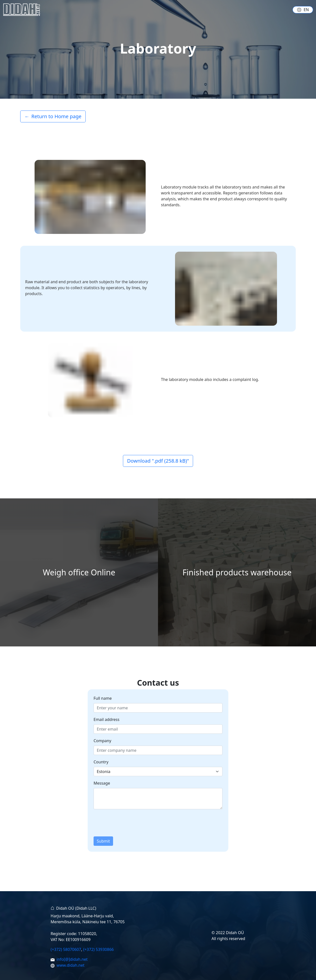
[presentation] (131, 823)
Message (102, 783)
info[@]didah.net (72, 959)
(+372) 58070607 (66, 949)
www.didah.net (70, 965)
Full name (103, 698)
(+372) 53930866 (99, 949)
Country (101, 762)
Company (102, 741)
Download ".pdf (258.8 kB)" (158, 461)
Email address (107, 719)
